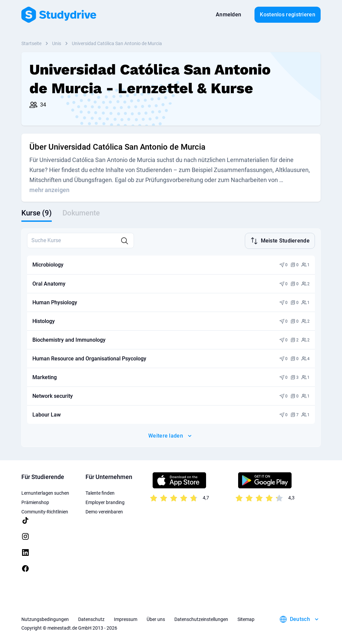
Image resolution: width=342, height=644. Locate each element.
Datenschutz (91, 619)
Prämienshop (35, 502)
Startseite (31, 43)
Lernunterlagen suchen (45, 492)
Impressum (126, 619)
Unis (57, 43)
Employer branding (105, 502)
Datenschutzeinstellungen (201, 619)
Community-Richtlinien (45, 511)
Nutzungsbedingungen (45, 619)
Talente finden (100, 492)
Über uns (156, 619)
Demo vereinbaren (104, 511)
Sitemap (246, 619)
